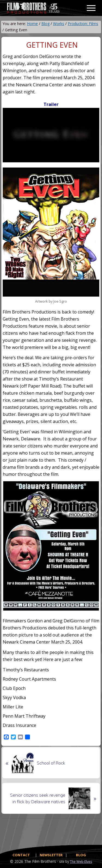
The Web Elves (81, 862)
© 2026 (17, 861)
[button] (91, 8)
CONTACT (21, 855)
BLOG (81, 855)
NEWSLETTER (51, 855)
